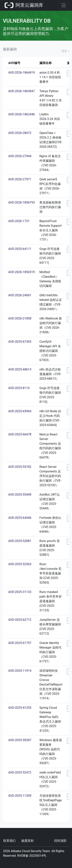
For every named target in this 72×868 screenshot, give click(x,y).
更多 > (65, 51)
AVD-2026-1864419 (22, 73)
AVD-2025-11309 (20, 796)
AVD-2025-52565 (20, 564)
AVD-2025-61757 (20, 643)
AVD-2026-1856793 (22, 202)
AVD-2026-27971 (20, 179)
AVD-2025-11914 (20, 671)
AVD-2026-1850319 (22, 272)
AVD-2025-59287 (20, 740)
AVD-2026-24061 (20, 295)
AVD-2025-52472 (20, 772)
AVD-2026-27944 (20, 156)
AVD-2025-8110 (19, 388)
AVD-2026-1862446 (22, 114)
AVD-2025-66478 (20, 434)
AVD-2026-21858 (20, 318)
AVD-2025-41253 (20, 708)
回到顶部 (60, 841)
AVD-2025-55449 (20, 495)
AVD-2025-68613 (20, 369)
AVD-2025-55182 (20, 467)
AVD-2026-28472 (20, 133)
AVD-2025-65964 (20, 411)
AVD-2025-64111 (20, 249)
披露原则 (27, 841)
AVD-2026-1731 (19, 221)
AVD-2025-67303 (20, 342)
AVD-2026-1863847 (22, 91)
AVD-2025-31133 (20, 592)
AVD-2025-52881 (20, 541)
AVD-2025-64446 (20, 518)
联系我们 (9, 841)
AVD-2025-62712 (20, 620)
